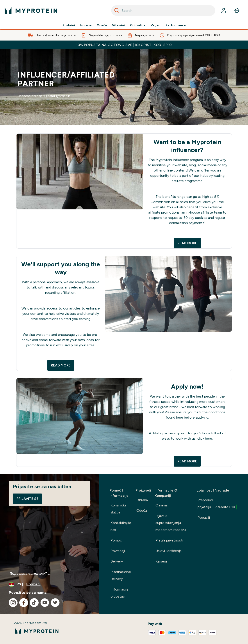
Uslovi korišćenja (169, 551)
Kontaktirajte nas (121, 526)
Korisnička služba (118, 509)
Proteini (69, 25)
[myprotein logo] (31, 11)
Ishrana (86, 25)
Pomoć (116, 540)
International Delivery (121, 575)
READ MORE (187, 243)
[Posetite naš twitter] (55, 603)
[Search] (117, 11)
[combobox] (163, 11)
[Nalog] (224, 11)
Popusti (204, 517)
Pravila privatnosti (169, 540)
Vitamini (118, 25)
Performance (176, 25)
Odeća (102, 25)
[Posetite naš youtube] (45, 603)
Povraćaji (118, 551)
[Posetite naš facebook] (24, 603)
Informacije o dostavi (120, 593)
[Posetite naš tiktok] (34, 603)
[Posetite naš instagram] (13, 603)
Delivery (117, 561)
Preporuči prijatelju (217, 504)
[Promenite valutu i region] (50, 584)
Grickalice (138, 25)
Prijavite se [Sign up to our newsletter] (27, 499)
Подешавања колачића (30, 574)
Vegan (155, 25)
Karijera (161, 561)
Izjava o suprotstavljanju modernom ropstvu (171, 523)
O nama (161, 505)
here (180, 417)
